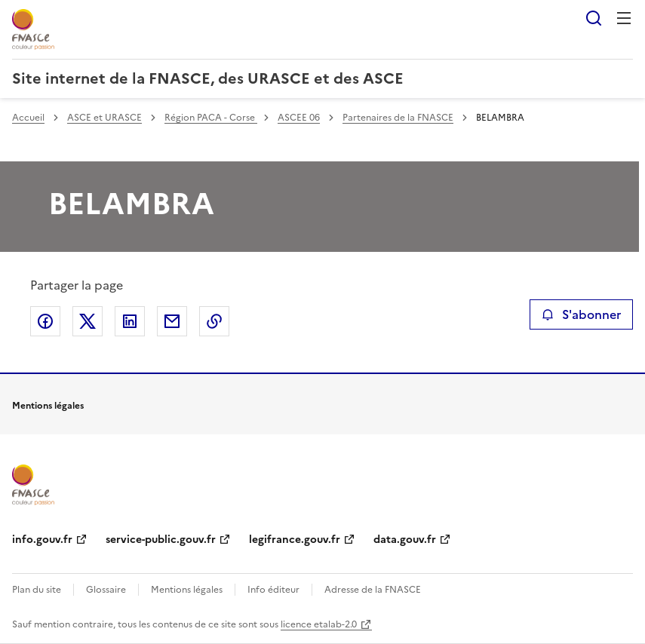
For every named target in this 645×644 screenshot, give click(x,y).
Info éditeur (273, 590)
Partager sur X (88, 321)
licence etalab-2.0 (319, 624)
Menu (624, 18)
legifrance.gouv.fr (295, 540)
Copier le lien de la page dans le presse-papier (214, 321)
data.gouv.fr (405, 540)
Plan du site (37, 590)
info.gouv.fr (42, 540)
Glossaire (106, 590)
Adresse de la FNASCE (373, 590)
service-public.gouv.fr (161, 540)
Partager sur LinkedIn (130, 321)
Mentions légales (187, 590)
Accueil (28, 118)
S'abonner (581, 314)
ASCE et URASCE (104, 118)
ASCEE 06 (299, 118)
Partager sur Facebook (45, 321)
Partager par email (172, 321)
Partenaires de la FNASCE (398, 118)
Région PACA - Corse (211, 118)
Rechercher (594, 18)
